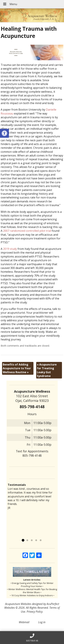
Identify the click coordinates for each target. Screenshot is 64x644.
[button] (4, 133)
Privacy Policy (35, 612)
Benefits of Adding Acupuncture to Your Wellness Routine (17, 368)
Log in (42, 622)
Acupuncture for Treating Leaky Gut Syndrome (47, 370)
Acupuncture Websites (18, 604)
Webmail (24, 622)
